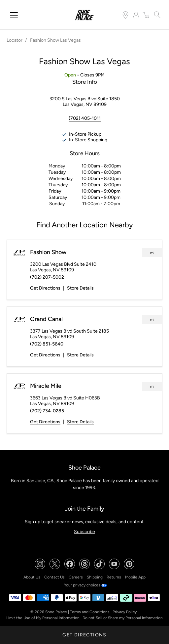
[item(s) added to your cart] (147, 15)
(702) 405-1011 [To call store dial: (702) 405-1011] (85, 118)
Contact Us (54, 577)
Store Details (80, 288)
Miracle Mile (46, 386)
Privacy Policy (125, 612)
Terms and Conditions (90, 612)
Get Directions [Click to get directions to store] (84, 635)
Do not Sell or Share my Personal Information (123, 618)
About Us (32, 577)
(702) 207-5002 (47, 277)
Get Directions (45, 288)
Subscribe (84, 532)
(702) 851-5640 (47, 344)
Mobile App (135, 577)
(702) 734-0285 (47, 411)
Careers (76, 577)
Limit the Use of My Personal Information (43, 618)
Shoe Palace (56, 612)
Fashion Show (48, 252)
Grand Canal (46, 319)
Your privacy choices (86, 585)
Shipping (95, 577)
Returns (114, 577)
